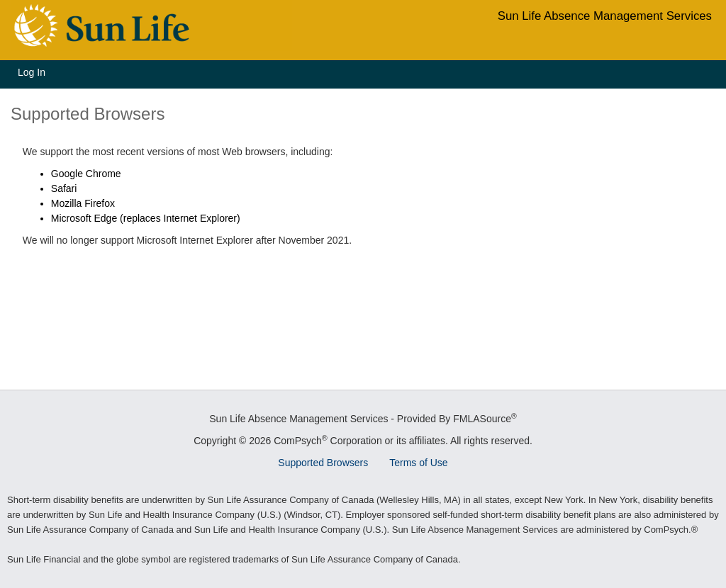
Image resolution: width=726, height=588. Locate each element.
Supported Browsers (323, 463)
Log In (32, 72)
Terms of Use (418, 463)
